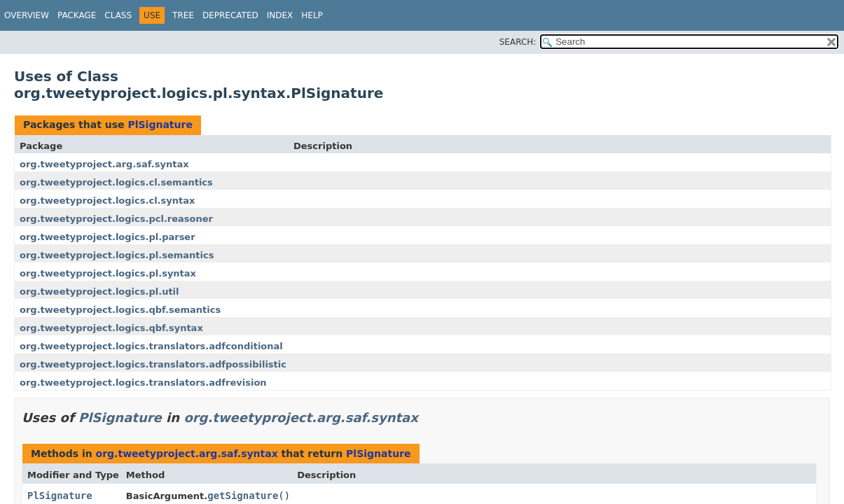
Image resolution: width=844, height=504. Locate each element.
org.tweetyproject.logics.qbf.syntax (111, 328)
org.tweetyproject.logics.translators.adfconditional (151, 346)
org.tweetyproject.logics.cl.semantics (116, 182)
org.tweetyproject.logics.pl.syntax (108, 273)
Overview (27, 15)
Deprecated (230, 15)
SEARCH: (518, 42)
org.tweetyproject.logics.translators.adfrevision (143, 383)
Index (280, 15)
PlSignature (160, 125)
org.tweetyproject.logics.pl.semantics (117, 255)
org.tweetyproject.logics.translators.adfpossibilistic (153, 364)
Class (118, 15)
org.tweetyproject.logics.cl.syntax (107, 201)
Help (312, 15)
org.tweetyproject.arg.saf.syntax (104, 164)
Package (77, 15)
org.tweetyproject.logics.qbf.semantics (120, 310)
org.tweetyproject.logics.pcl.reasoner (116, 219)
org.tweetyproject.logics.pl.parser (108, 237)
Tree (183, 15)
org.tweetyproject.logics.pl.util (99, 292)
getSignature (243, 496)
